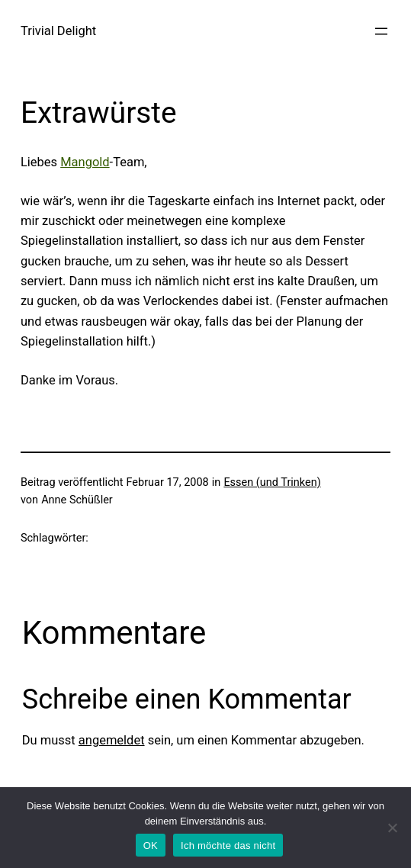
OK (151, 845)
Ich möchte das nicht (228, 845)
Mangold (85, 162)
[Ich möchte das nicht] (392, 828)
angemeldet (112, 740)
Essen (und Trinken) (272, 482)
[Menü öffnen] (381, 31)
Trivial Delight (58, 31)
